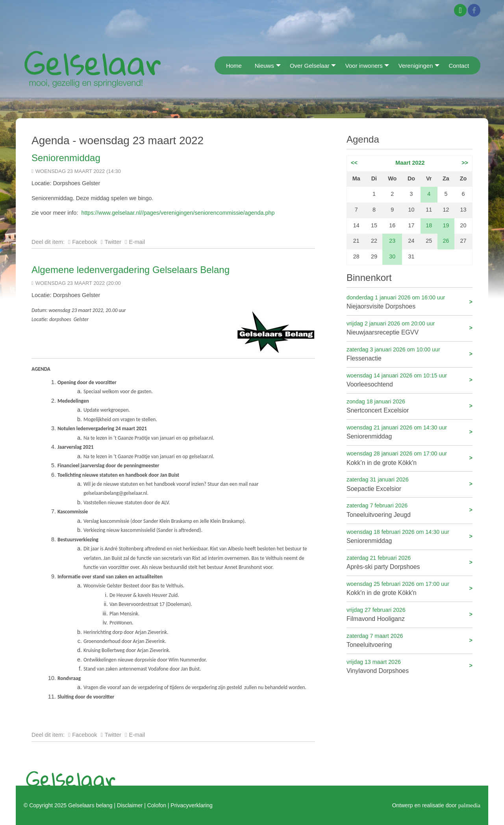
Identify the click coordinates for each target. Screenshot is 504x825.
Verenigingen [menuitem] (416, 66)
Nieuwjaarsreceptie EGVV (409, 328)
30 (392, 256)
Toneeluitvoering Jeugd (409, 510)
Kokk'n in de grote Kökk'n (409, 588)
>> (465, 163)
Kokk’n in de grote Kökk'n (409, 458)
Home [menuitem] (234, 66)
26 (446, 241)
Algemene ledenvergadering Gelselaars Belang (131, 270)
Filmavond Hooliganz (409, 614)
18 (429, 225)
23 (392, 241)
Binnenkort (369, 278)
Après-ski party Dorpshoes (409, 562)
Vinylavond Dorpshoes (409, 666)
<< (354, 163)
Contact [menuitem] (459, 66)
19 (446, 225)
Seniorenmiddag (66, 158)
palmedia (469, 805)
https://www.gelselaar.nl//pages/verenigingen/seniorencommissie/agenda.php (178, 213)
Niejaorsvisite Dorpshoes (409, 302)
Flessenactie (409, 354)
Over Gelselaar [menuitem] (310, 66)
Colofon (157, 805)
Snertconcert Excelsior (409, 406)
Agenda (363, 139)
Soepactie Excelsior (409, 484)
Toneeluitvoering (409, 640)
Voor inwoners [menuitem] (364, 66)
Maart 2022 (410, 163)
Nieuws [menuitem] (264, 66)
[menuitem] (217, 65)
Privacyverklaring (191, 805)
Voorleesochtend (409, 380)
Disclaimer (130, 805)
